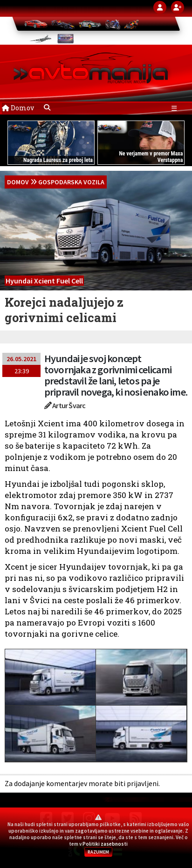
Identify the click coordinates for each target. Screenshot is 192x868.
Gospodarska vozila (71, 182)
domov (18, 182)
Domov (18, 108)
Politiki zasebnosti (105, 844)
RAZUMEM (98, 852)
